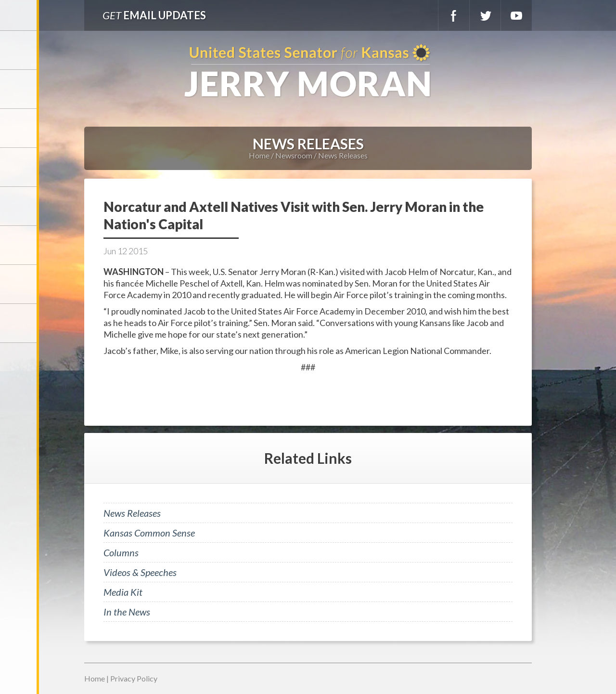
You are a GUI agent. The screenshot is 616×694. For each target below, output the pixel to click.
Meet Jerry (19, 89)
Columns (121, 552)
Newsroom (19, 167)
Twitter (485, 15)
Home (259, 155)
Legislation (19, 245)
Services (19, 128)
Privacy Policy (134, 678)
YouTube (516, 15)
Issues (19, 206)
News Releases (343, 155)
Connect (19, 284)
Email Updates (154, 15)
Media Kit (123, 592)
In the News (127, 612)
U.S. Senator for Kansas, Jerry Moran (308, 72)
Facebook (454, 15)
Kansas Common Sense (149, 533)
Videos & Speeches (140, 572)
